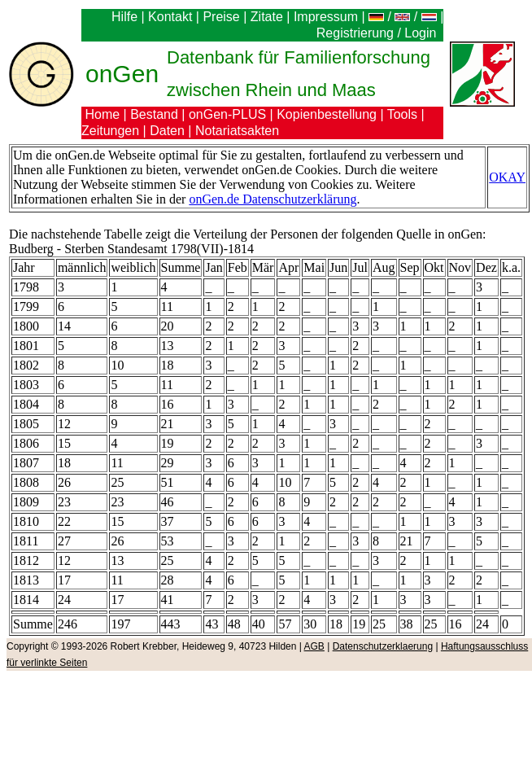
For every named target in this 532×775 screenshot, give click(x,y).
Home (102, 114)
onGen (122, 74)
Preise (221, 17)
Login (422, 33)
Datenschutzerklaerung (383, 646)
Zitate (267, 17)
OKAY (507, 177)
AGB (314, 646)
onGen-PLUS (227, 114)
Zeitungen (110, 131)
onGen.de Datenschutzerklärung (273, 199)
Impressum (326, 17)
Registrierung (355, 33)
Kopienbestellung (327, 114)
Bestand (154, 114)
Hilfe (124, 17)
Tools (402, 114)
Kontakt (170, 17)
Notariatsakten (237, 131)
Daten (167, 131)
